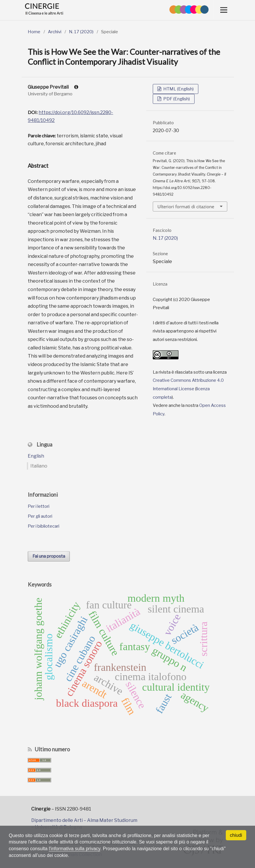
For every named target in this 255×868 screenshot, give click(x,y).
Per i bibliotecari (44, 526)
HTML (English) (178, 89)
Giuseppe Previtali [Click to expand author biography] (53, 87)
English (36, 456)
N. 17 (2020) (81, 32)
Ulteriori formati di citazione (186, 206)
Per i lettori (39, 506)
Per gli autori (40, 516)
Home (34, 32)
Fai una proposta (49, 556)
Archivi (55, 32)
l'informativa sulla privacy (74, 849)
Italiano (39, 466)
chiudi (236, 835)
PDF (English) (176, 99)
